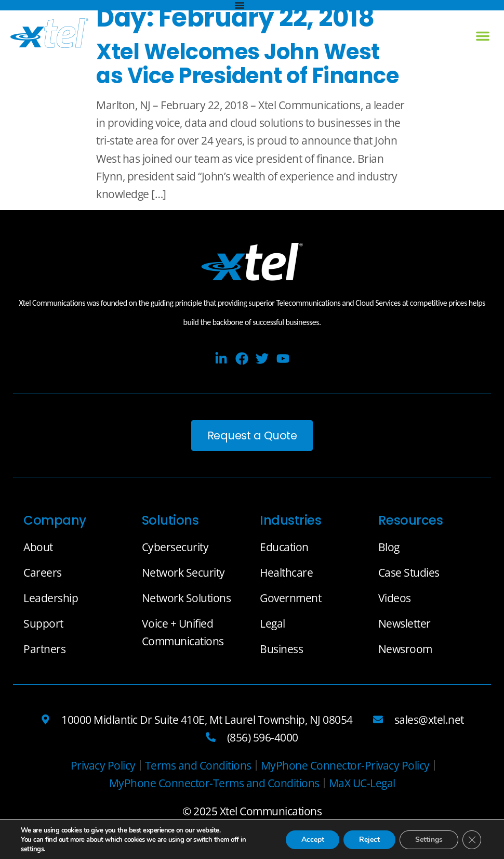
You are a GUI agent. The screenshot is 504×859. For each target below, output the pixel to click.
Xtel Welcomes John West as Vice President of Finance (247, 64)
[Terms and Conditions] (198, 765)
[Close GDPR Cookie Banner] (472, 840)
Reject (369, 840)
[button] (483, 36)
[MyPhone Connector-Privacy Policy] (345, 765)
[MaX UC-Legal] (362, 783)
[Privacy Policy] (103, 765)
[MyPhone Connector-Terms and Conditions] (214, 783)
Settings (429, 840)
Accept (312, 840)
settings (32, 849)
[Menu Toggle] (240, 5)
